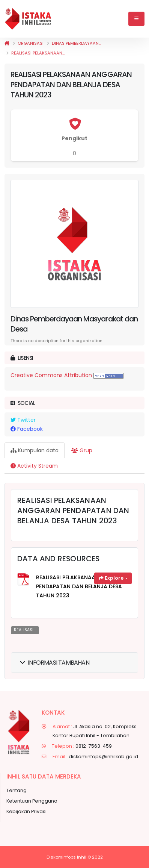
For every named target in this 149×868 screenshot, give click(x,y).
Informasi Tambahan (55, 663)
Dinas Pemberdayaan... (76, 43)
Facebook (27, 429)
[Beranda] (7, 43)
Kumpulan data (35, 450)
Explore (112, 578)
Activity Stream (34, 466)
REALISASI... (25, 630)
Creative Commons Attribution (51, 375)
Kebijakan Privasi (26, 811)
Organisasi (31, 43)
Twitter (23, 420)
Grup (82, 450)
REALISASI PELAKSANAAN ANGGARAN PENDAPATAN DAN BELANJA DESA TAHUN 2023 (84, 586)
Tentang (17, 790)
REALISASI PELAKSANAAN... (38, 53)
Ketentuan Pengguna (32, 801)
